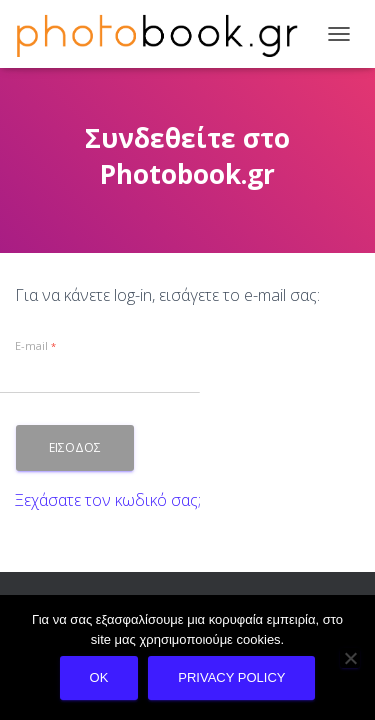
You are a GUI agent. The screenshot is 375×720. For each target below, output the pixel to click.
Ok (99, 677)
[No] (350, 658)
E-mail (35, 346)
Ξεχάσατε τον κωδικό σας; (108, 500)
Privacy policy (231, 677)
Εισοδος (75, 447)
